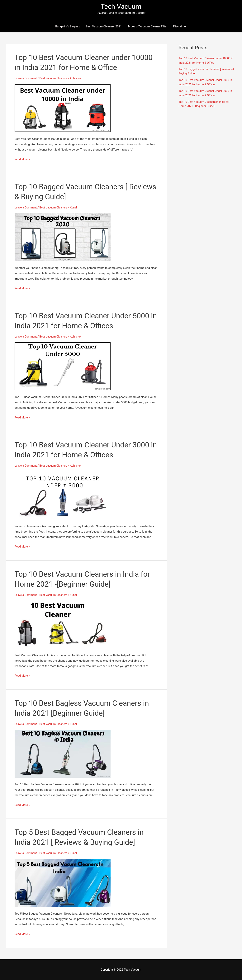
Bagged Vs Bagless (68, 27)
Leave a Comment (26, 79)
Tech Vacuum (121, 7)
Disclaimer (180, 27)
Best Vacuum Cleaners (55, 79)
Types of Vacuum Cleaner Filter (148, 27)
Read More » (23, 160)
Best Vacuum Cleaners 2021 (104, 27)
